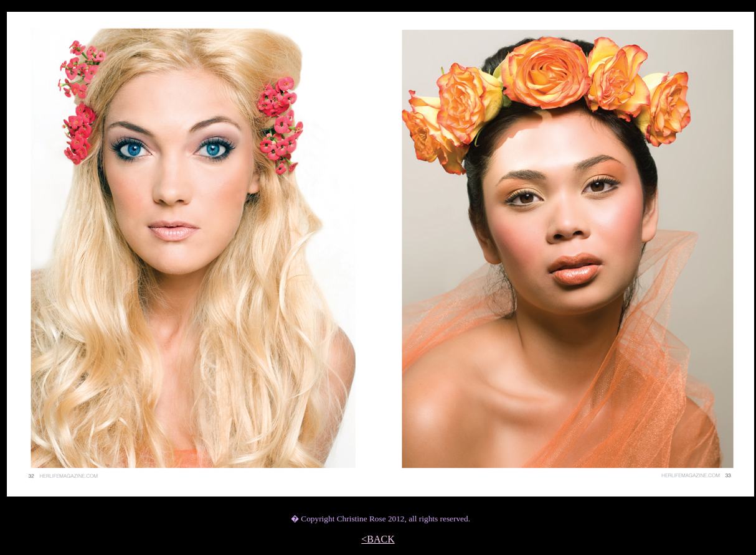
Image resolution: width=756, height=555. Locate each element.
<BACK (378, 539)
